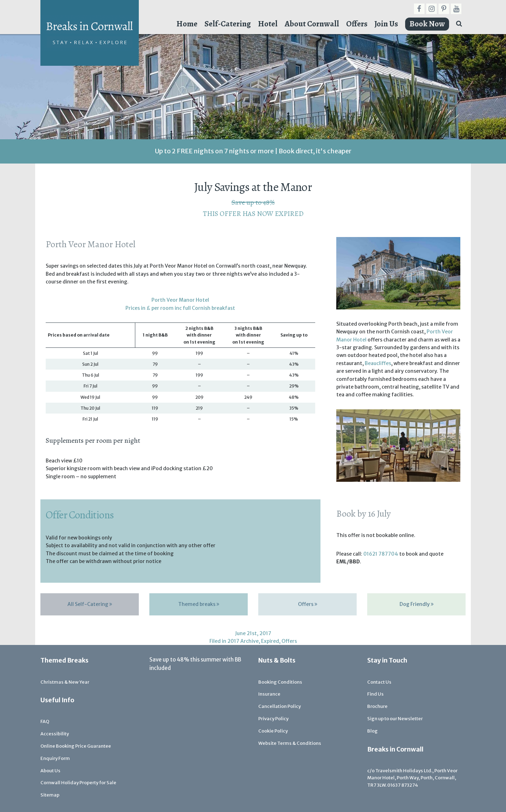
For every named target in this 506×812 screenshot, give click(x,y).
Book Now (427, 24)
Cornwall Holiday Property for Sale (78, 783)
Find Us (375, 694)
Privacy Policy (273, 719)
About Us (50, 771)
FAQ (45, 721)
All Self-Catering (90, 604)
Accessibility (55, 734)
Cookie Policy (273, 731)
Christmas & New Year (65, 682)
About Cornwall (312, 24)
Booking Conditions (280, 682)
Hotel (268, 24)
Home (187, 24)
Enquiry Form (55, 758)
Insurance (269, 694)
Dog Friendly (417, 604)
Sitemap (50, 795)
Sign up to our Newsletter (395, 719)
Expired (270, 641)
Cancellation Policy (280, 706)
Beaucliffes (378, 363)
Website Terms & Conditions (290, 743)
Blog (372, 731)
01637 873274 (403, 785)
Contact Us (379, 682)
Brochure (377, 706)
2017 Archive (243, 641)
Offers (357, 24)
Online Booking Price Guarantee (76, 746)
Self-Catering (228, 24)
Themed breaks (199, 604)
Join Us (386, 24)
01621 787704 (381, 554)
